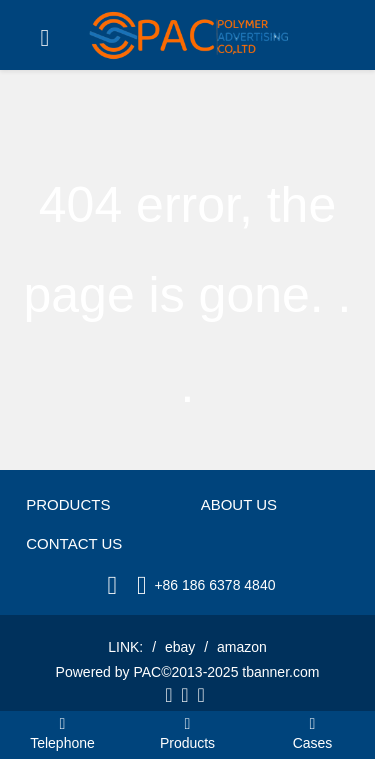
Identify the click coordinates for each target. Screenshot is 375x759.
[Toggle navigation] (45, 38)
